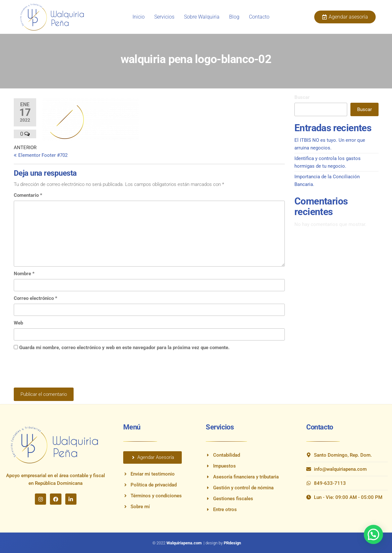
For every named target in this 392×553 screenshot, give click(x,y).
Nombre (24, 274)
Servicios (164, 17)
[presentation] (62, 372)
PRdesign (232, 543)
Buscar (302, 97)
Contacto (259, 17)
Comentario (28, 195)
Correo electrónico (36, 298)
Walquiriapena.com (184, 543)
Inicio (139, 17)
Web (18, 323)
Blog (234, 17)
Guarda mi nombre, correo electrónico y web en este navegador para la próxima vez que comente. (124, 348)
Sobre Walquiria (202, 17)
